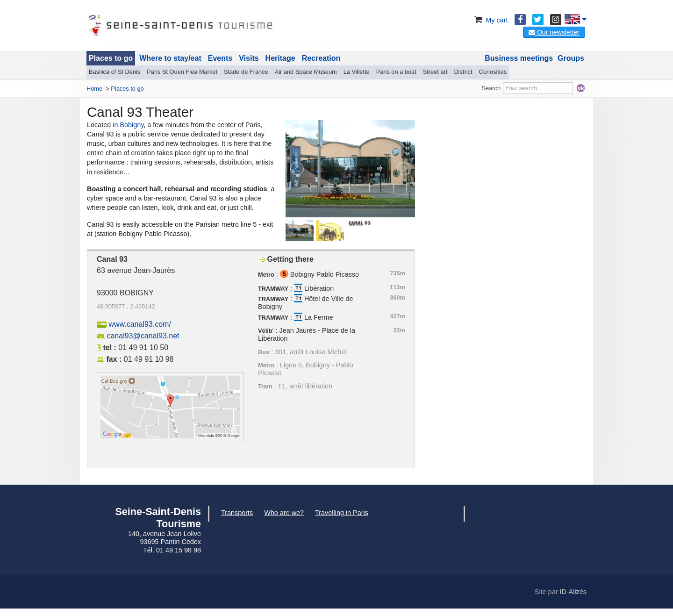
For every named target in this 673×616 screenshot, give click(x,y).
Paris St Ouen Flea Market (182, 72)
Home (94, 89)
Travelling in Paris (342, 513)
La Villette (357, 72)
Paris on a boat (396, 72)
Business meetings (519, 58)
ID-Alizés (573, 592)
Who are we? (284, 513)
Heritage (280, 58)
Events (220, 58)
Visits (249, 58)
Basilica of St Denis (115, 72)
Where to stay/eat (170, 58)
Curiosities (493, 72)
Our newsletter (554, 32)
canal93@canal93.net (143, 336)
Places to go (111, 58)
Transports (237, 513)
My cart (490, 20)
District (463, 72)
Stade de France (246, 72)
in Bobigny (128, 125)
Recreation (321, 58)
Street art (435, 72)
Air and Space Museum (306, 72)
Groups (571, 58)
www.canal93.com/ (140, 324)
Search (491, 88)
